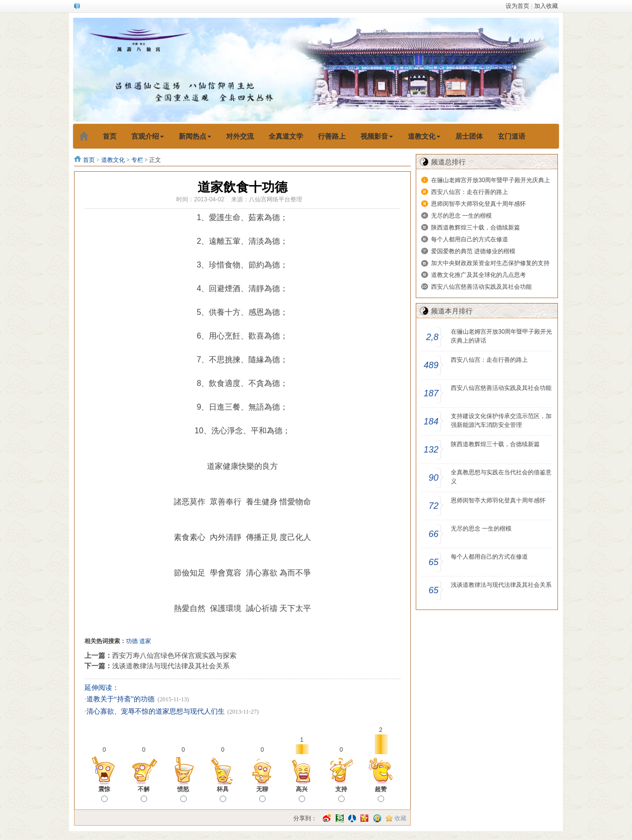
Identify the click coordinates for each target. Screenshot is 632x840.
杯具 (223, 794)
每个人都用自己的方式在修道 (470, 239)
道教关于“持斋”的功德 (120, 699)
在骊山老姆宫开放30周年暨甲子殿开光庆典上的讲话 (501, 336)
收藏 (400, 818)
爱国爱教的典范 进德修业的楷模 (473, 251)
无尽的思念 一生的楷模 (461, 216)
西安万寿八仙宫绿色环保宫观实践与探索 (174, 655)
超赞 (381, 794)
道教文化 (113, 160)
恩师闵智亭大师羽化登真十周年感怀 (478, 204)
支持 (341, 794)
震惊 (104, 794)
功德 (132, 641)
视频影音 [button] (377, 136)
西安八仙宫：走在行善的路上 (470, 192)
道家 (145, 641)
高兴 (302, 794)
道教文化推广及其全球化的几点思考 (478, 275)
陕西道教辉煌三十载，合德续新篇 (475, 228)
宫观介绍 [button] (148, 136)
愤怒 (183, 794)
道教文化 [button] (424, 136)
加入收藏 (546, 6)
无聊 (262, 794)
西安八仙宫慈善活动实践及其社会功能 (481, 287)
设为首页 (517, 6)
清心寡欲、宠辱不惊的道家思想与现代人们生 (156, 711)
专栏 (137, 160)
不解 (144, 794)
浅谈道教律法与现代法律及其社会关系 (171, 666)
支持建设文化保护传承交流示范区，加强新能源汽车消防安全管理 (501, 420)
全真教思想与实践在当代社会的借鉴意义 (501, 477)
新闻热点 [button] (195, 136)
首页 (89, 160)
